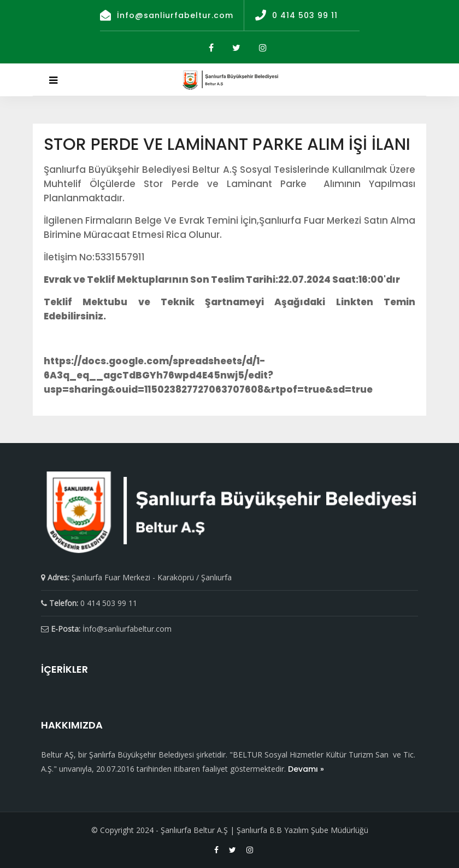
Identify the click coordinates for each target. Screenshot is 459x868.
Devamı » (306, 769)
